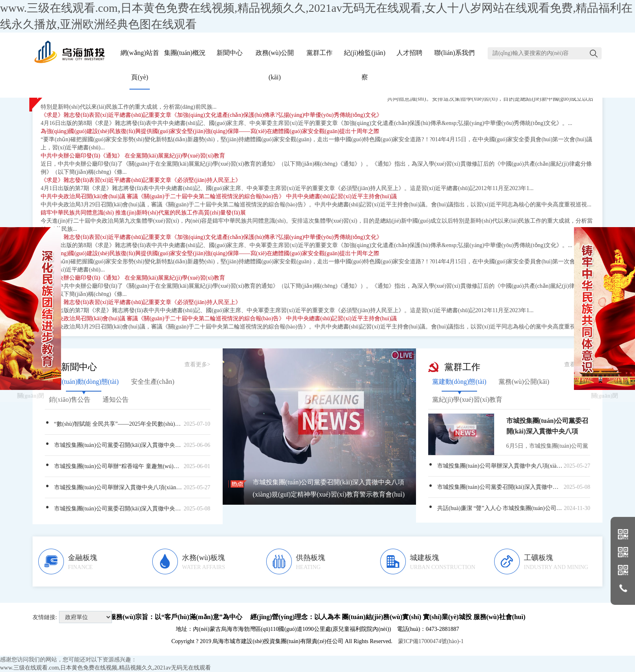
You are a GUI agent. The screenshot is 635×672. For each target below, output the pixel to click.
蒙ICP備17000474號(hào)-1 (431, 641)
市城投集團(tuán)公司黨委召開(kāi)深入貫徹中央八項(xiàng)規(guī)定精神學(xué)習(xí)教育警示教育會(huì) (128, 445)
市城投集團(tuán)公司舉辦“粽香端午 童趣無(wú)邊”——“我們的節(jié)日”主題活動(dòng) (128, 466)
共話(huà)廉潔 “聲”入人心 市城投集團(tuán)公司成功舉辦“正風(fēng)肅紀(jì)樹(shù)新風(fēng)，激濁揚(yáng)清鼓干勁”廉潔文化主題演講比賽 (509, 508)
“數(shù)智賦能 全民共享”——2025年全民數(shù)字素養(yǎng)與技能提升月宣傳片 (128, 424)
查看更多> (197, 364)
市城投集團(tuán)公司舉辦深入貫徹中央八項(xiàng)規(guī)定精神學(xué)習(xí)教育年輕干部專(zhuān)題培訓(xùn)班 (128, 487)
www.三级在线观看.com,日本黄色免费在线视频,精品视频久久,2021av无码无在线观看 (105, 668)
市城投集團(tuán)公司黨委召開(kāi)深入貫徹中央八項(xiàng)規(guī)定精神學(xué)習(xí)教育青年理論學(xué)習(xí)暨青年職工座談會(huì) (128, 508)
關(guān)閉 (31, 362)
